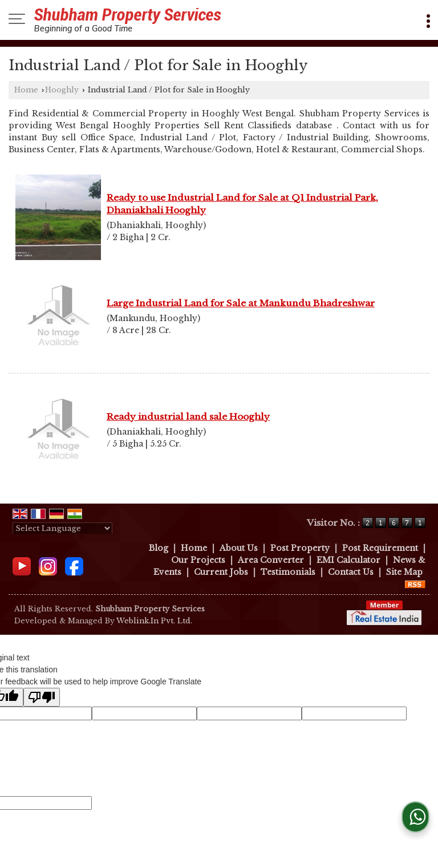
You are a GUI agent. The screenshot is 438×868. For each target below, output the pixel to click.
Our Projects (198, 560)
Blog (159, 548)
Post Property (300, 548)
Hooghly (62, 90)
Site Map (404, 572)
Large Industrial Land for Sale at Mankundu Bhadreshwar (241, 303)
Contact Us (351, 572)
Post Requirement (380, 548)
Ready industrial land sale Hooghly (188, 417)
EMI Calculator (348, 560)
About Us (239, 548)
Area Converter (271, 560)
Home (26, 90)
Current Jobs (221, 572)
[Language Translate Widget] (62, 528)
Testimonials (288, 572)
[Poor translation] (42, 697)
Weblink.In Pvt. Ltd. (154, 621)
